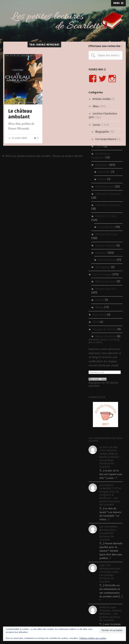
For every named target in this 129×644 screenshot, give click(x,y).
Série (96, 322)
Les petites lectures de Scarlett (31, 156)
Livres (96, 125)
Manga (99, 307)
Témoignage (103, 267)
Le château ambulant (20, 114)
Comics (100, 300)
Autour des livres (106, 336)
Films (96, 106)
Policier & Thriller (106, 216)
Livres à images (102, 274)
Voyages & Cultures (105, 329)
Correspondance (106, 139)
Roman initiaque (105, 246)
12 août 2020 (18, 138)
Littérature (102, 165)
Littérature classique (108, 194)
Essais (99, 146)
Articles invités (102, 99)
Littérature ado (105, 187)
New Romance (107, 260)
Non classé (99, 315)
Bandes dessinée (106, 289)
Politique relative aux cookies (93, 638)
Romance (101, 253)
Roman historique (106, 234)
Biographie (102, 132)
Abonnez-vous (98, 379)
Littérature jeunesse (108, 205)
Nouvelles (104, 172)
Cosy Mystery (106, 227)
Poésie (102, 179)
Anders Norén (74, 156)
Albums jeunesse (106, 281)
